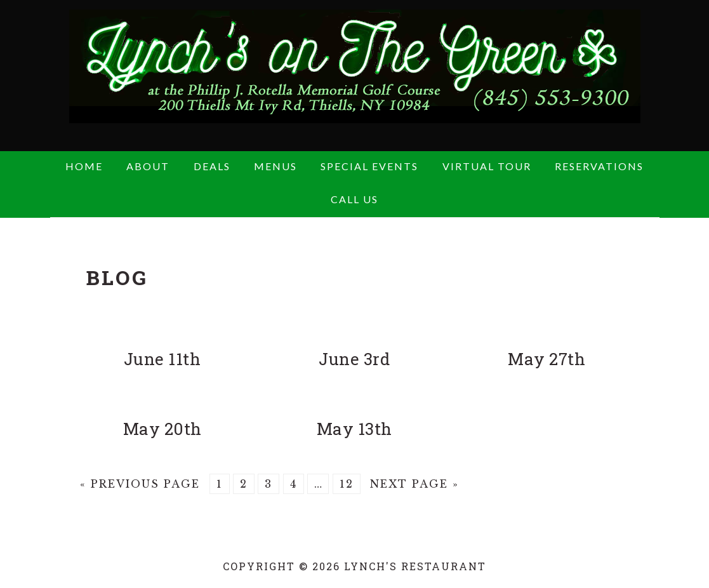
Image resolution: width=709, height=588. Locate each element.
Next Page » (414, 484)
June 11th (162, 359)
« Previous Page (140, 484)
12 (347, 484)
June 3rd (354, 359)
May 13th (354, 429)
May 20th (162, 429)
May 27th (547, 359)
